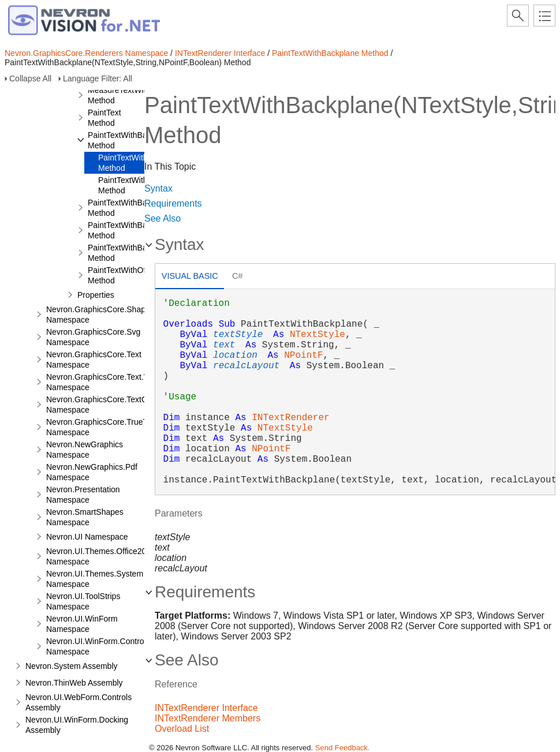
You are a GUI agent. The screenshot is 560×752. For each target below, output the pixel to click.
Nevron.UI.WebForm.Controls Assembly (79, 702)
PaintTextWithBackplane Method (330, 53)
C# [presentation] (237, 276)
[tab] (190, 277)
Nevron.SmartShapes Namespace (85, 517)
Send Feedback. (343, 748)
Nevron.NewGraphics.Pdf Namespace (92, 472)
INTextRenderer (290, 418)
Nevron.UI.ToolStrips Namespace (83, 601)
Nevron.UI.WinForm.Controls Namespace (98, 646)
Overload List (182, 729)
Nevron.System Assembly (72, 666)
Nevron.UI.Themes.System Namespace (95, 579)
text (224, 345)
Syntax (158, 188)
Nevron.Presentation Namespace (83, 495)
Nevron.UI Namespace (87, 537)
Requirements (173, 203)
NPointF (303, 356)
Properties (96, 295)
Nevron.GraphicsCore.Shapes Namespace (100, 315)
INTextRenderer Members (208, 718)
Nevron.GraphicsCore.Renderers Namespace (86, 53)
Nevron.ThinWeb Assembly (74, 683)
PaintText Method (104, 118)
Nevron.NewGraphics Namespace (85, 450)
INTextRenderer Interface (220, 53)
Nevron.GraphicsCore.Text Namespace (94, 360)
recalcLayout (246, 366)
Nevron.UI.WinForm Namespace (82, 624)
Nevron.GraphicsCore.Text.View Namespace (104, 382)
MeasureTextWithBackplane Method (138, 95)
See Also (163, 218)
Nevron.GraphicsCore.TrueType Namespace (103, 427)
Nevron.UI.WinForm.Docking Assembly (77, 725)
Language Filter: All (98, 78)
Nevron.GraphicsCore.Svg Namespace (93, 337)
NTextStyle (318, 335)
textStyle (238, 335)
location (235, 356)
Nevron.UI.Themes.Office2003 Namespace (101, 556)
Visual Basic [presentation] (190, 276)
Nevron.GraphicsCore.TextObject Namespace (105, 405)
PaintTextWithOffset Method (123, 275)
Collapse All (30, 78)
